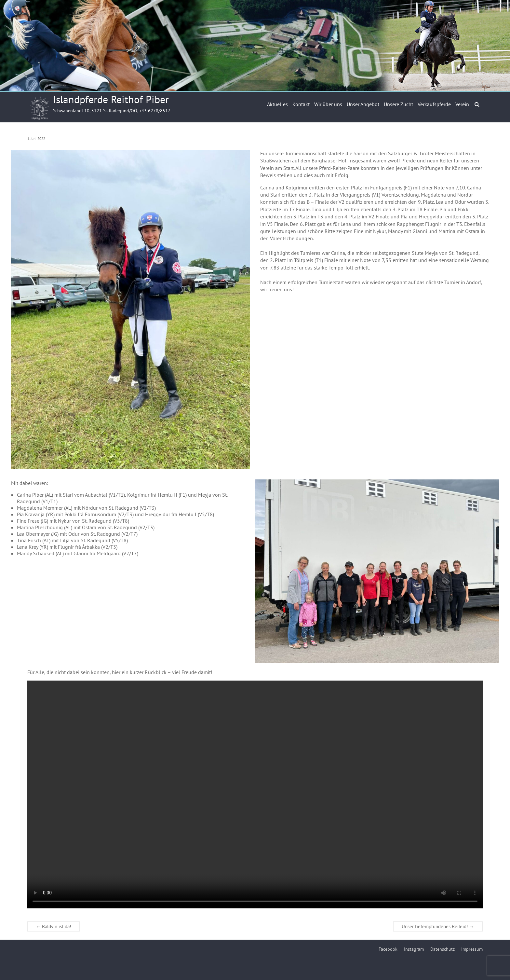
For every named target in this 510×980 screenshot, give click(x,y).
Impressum (472, 949)
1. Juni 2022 (36, 139)
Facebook (388, 949)
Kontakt (301, 104)
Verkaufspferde (434, 104)
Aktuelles (277, 104)
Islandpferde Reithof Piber (111, 99)
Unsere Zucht (398, 104)
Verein (462, 104)
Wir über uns (328, 104)
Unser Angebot (363, 104)
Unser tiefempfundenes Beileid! (438, 926)
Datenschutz (443, 949)
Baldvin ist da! (54, 926)
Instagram (414, 949)
